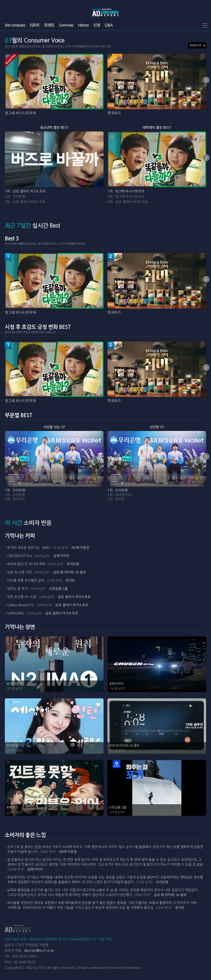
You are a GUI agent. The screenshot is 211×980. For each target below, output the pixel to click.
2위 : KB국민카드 (120, 495)
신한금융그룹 (58, 589)
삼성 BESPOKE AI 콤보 (69, 572)
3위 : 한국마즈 (15, 499)
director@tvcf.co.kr (39, 951)
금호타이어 (61, 556)
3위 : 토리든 (116, 499)
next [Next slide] (206, 80)
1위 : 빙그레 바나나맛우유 (126, 191)
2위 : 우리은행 (15, 197)
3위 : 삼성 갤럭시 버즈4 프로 (25, 202)
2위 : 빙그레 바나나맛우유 (126, 197)
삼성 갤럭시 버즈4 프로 (74, 597)
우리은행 (73, 564)
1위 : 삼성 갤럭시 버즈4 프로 (25, 191)
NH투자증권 (80, 548)
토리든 (70, 580)
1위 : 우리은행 (15, 490)
